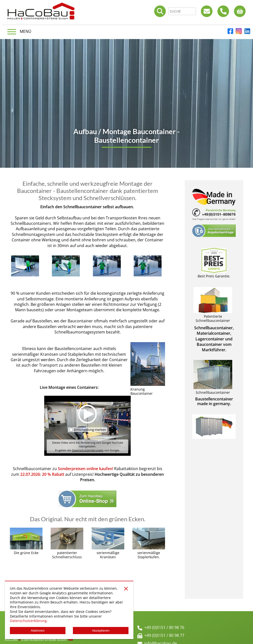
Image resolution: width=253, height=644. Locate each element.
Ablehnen (38, 631)
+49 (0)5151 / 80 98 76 (164, 627)
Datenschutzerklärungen (88, 450)
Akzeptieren (101, 631)
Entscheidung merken (90, 429)
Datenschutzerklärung (28, 621)
